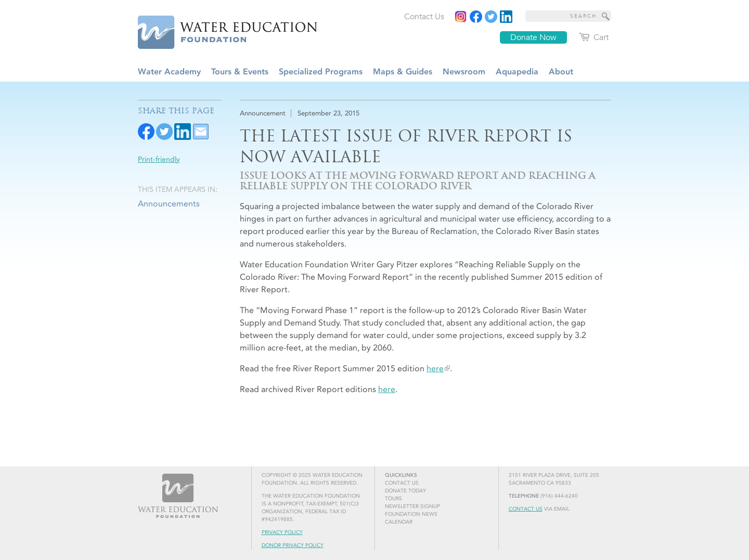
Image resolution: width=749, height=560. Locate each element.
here (435, 368)
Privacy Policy (282, 532)
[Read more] (506, 17)
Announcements (169, 204)
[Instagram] (461, 17)
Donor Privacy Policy (293, 545)
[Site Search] (606, 16)
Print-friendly (159, 159)
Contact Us (526, 509)
